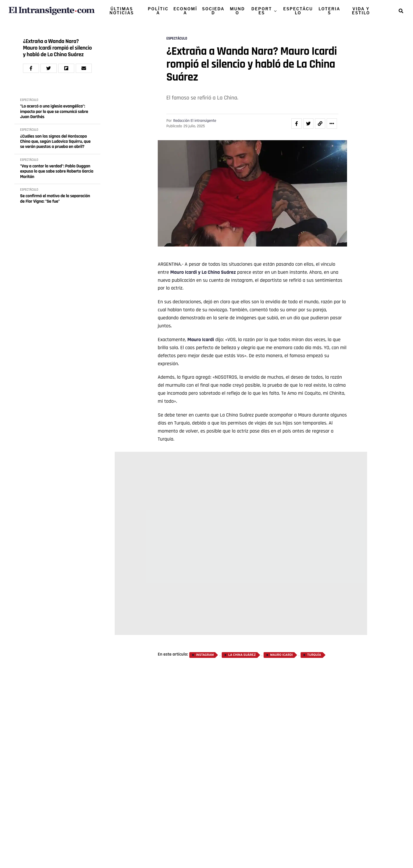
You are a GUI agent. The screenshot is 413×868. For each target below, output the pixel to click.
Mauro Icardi (184, 272)
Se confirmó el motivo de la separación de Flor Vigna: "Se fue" (55, 199)
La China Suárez (219, 272)
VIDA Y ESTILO (361, 11)
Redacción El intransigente (195, 121)
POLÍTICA (158, 11)
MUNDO (237, 11)
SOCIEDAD (213, 11)
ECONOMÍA (185, 11)
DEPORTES (262, 11)
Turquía (314, 655)
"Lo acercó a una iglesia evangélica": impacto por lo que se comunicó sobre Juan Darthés (54, 112)
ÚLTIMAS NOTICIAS (122, 11)
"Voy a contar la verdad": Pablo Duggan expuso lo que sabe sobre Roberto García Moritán (57, 172)
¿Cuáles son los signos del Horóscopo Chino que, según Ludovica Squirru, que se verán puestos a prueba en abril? (55, 142)
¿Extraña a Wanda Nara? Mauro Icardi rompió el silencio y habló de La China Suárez (57, 48)
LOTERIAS (330, 11)
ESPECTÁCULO (298, 11)
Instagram (205, 655)
